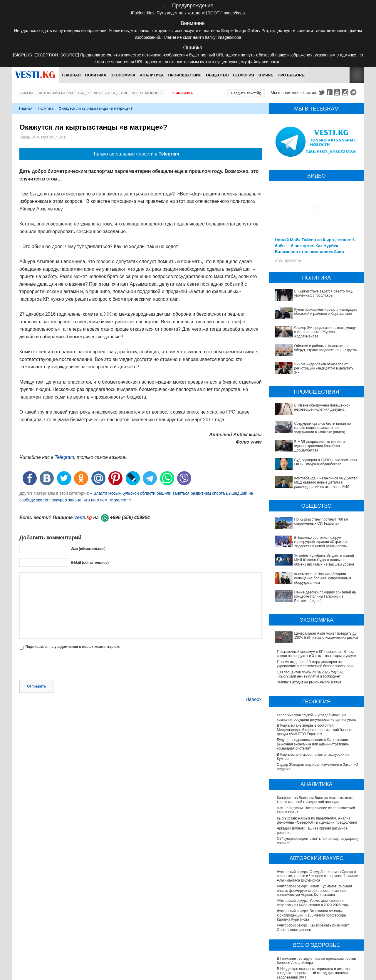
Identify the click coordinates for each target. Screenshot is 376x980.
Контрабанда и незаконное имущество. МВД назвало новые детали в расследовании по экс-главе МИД (316, 466)
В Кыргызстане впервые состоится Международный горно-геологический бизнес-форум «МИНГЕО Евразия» (315, 670)
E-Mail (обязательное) (90, 562)
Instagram (346, 92)
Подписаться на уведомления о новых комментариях (72, 646)
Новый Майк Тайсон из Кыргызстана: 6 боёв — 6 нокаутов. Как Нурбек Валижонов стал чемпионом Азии (315, 245)
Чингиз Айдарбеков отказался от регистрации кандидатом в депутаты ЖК (324, 368)
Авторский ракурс (57, 93)
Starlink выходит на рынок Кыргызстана (309, 623)
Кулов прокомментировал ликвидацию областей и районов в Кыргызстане (326, 311)
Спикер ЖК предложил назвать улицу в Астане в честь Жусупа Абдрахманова (325, 332)
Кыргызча (183, 93)
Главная (71, 75)
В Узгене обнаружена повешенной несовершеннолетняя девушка (322, 407)
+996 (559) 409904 (130, 517)
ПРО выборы (292, 75)
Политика (96, 75)
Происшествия (185, 75)
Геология (244, 75)
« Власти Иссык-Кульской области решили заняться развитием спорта (157, 493)
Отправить (36, 661)
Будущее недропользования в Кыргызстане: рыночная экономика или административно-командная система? (313, 685)
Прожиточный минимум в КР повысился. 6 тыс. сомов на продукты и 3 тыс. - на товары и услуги (317, 594)
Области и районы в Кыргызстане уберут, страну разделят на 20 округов (326, 348)
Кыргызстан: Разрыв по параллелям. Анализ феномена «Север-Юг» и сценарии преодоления (317, 761)
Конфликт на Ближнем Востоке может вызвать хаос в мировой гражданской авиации (315, 740)
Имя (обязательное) (88, 548)
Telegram (354, 92)
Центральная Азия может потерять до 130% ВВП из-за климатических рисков (317, 584)
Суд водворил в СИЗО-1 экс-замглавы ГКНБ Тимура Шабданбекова (313, 454)
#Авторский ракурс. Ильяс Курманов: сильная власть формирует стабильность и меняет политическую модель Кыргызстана (315, 831)
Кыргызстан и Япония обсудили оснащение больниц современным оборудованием (313, 541)
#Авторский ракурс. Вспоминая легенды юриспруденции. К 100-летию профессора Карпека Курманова (312, 856)
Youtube (338, 92)
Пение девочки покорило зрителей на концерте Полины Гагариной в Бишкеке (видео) (316, 551)
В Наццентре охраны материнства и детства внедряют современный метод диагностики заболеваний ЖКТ (313, 913)
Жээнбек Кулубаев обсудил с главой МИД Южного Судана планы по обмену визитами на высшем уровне (315, 528)
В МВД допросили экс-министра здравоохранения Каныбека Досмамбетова (318, 444)
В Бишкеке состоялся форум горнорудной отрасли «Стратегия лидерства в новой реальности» (311, 514)
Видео (84, 93)
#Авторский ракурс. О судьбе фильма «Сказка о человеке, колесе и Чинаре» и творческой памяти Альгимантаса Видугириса (318, 816)
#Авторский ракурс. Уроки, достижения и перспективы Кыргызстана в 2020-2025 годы (313, 843)
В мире (266, 75)
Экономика (123, 75)
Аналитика (152, 75)
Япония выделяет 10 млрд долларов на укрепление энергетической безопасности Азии (316, 604)
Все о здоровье (147, 93)
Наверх (254, 674)
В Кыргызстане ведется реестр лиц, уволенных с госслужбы (324, 293)
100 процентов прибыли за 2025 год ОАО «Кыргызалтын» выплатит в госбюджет (311, 615)
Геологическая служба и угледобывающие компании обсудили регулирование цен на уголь (317, 658)
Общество (217, 75)
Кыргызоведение (111, 93)
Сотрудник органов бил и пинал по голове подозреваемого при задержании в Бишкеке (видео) (323, 428)
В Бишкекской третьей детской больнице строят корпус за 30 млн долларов (316, 936)
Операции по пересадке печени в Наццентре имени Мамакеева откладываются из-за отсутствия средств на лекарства (314, 948)
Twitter (321, 92)
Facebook (330, 92)
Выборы (27, 93)
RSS (357, 75)
